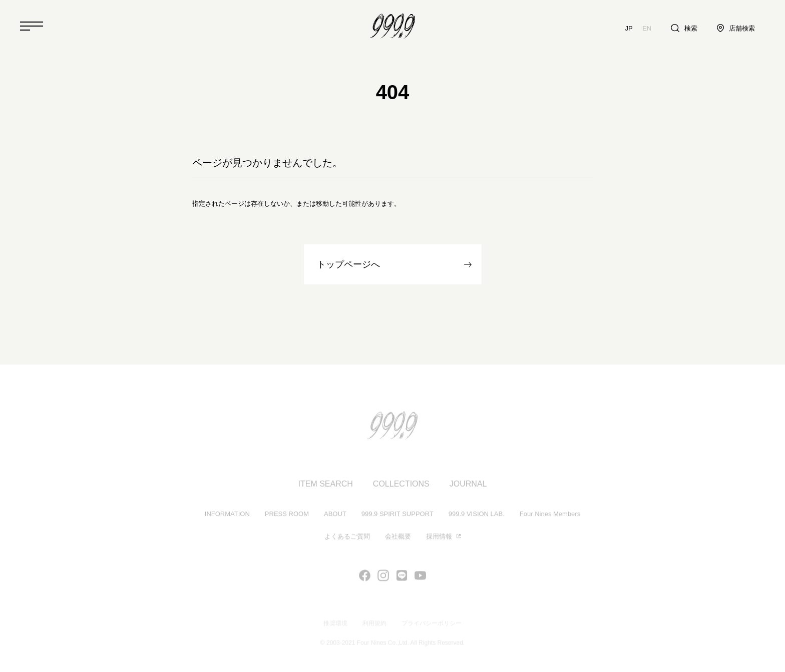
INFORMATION (227, 515)
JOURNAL (468, 485)
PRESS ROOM (287, 515)
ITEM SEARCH (326, 485)
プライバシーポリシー (432, 624)
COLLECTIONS (401, 485)
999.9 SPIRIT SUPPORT (398, 515)
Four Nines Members (550, 515)
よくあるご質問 (347, 538)
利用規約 (374, 624)
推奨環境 (335, 624)
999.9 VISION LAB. (477, 515)
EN (647, 28)
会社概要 (398, 538)
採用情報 (439, 538)
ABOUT (335, 515)
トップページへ (348, 264)
